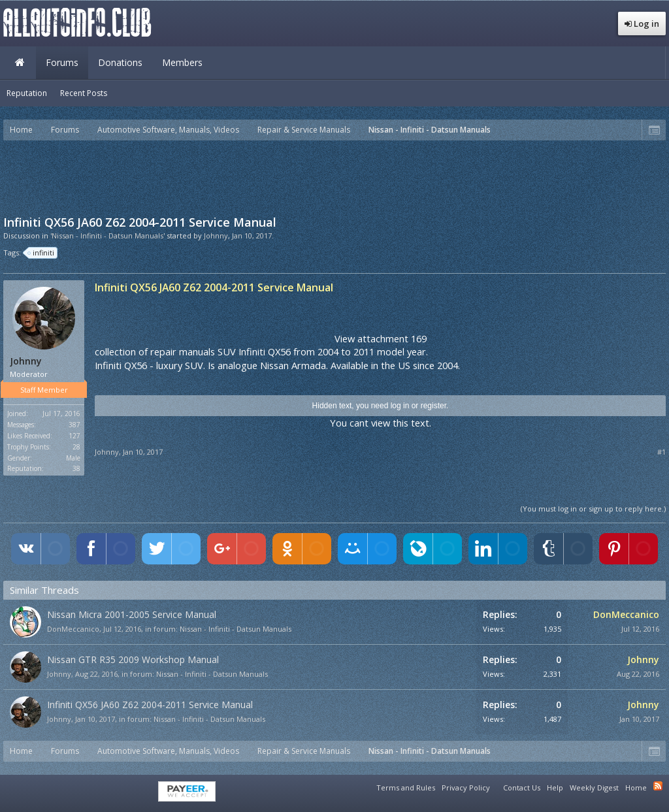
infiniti (41, 253)
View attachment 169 (381, 338)
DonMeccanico (73, 629)
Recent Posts (84, 93)
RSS (658, 786)
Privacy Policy (466, 788)
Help (555, 788)
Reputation (27, 93)
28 (76, 447)
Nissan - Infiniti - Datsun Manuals (236, 629)
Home (20, 63)
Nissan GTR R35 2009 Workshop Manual (133, 659)
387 (74, 425)
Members (182, 62)
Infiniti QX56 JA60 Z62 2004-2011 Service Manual (150, 705)
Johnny (216, 235)
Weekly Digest (594, 788)
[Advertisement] (334, 176)
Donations (120, 62)
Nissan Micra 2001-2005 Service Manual (132, 614)
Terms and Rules (406, 788)
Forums (62, 62)
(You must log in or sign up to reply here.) (593, 509)
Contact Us (522, 788)
